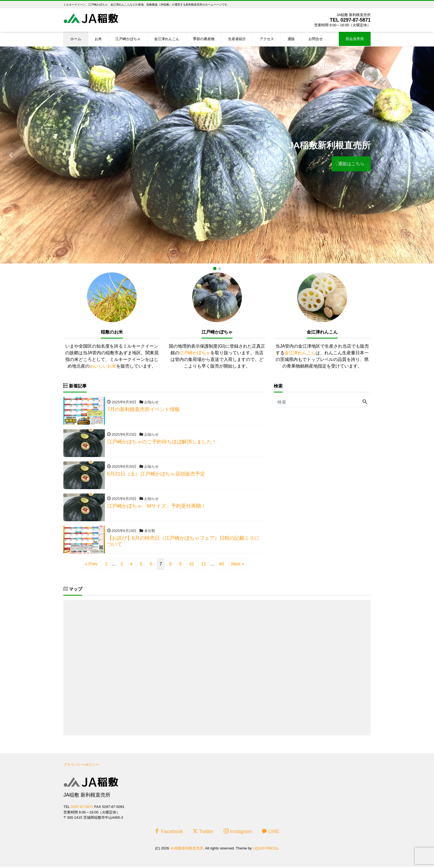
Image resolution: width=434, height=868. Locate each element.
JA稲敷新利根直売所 (186, 849)
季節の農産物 (204, 39)
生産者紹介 (237, 39)
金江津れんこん (167, 39)
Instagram (238, 832)
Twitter (203, 832)
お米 (98, 39)
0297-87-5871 (355, 20)
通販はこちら (351, 164)
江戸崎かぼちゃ (128, 39)
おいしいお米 (103, 366)
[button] (11, 155)
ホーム (76, 39)
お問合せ (316, 39)
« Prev (91, 565)
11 (204, 565)
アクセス (267, 39)
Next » (237, 565)
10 (191, 565)
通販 (291, 39)
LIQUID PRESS (265, 849)
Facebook (169, 832)
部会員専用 (355, 39)
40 (221, 565)
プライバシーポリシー (81, 766)
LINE (271, 832)
